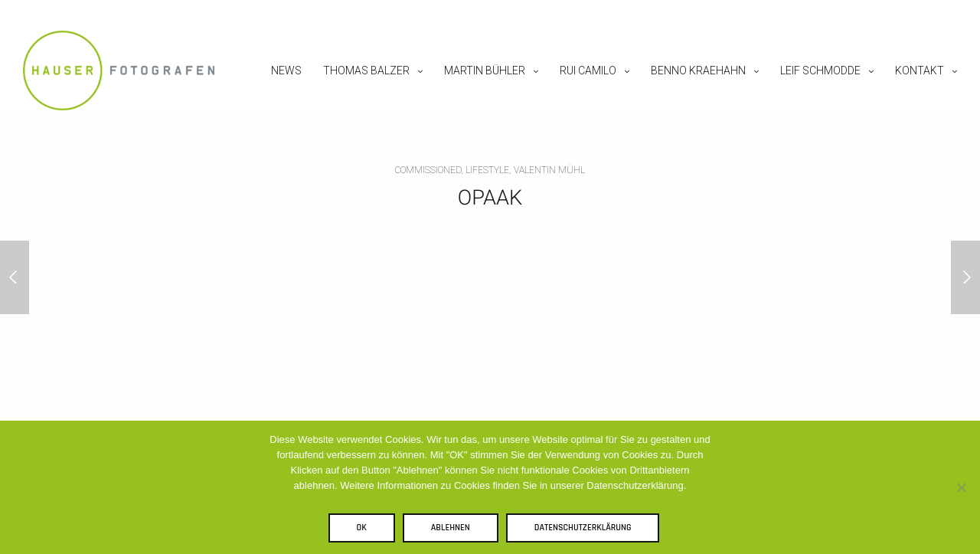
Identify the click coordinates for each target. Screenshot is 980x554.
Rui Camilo (588, 70)
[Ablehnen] (961, 487)
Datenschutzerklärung (583, 528)
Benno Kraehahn (698, 70)
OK (362, 528)
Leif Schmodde (820, 70)
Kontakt (920, 70)
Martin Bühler (485, 70)
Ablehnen (451, 528)
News (286, 70)
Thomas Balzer (366, 70)
